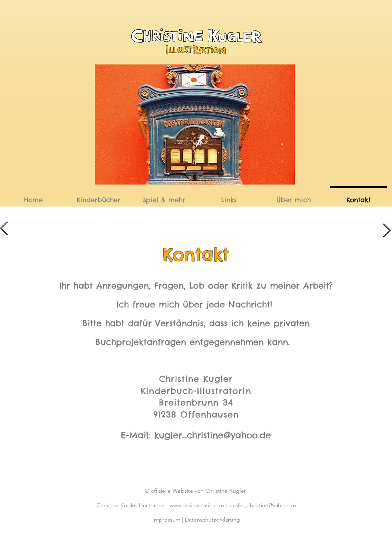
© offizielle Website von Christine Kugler (196, 491)
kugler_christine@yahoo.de (213, 435)
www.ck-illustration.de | (199, 505)
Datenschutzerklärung (212, 520)
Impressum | (169, 520)
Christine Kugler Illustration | (133, 505)
